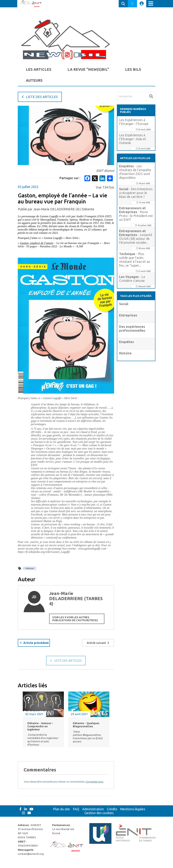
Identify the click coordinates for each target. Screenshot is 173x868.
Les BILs (133, 69)
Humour (30, 568)
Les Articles (39, 69)
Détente (88, 209)
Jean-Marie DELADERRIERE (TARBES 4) (76, 599)
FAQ (76, 809)
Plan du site (61, 809)
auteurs (34, 80)
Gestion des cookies (99, 813)
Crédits (112, 809)
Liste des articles (40, 97)
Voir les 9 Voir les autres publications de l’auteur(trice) (75, 619)
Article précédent (34, 643)
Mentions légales (133, 809)
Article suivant (98, 643)
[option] (43, 722)
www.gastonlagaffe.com (92, 549)
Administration (93, 809)
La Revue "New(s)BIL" (88, 69)
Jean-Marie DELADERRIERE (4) (56, 209)
